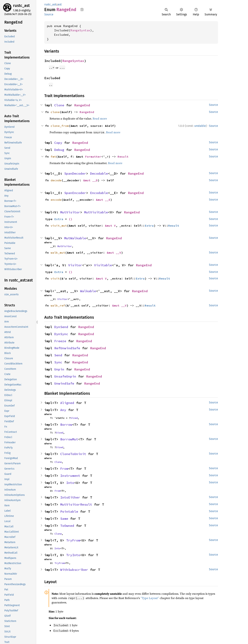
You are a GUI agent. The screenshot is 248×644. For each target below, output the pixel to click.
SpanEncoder (75, 193)
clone (55, 112)
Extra (59, 219)
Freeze (60, 341)
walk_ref (58, 305)
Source (49, 14)
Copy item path (82, 9)
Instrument (70, 476)
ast (60, 4)
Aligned (67, 403)
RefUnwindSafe (67, 348)
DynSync (61, 334)
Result (123, 157)
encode (56, 200)
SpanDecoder (75, 173)
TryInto (73, 555)
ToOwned (67, 526)
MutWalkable (75, 238)
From (64, 469)
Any (63, 410)
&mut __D (90, 180)
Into (70, 483)
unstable (200, 126)
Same (64, 519)
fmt (53, 157)
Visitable (103, 265)
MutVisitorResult (76, 504)
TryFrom (73, 540)
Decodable (99, 173)
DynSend (61, 327)
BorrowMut (69, 439)
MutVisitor (70, 212)
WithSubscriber (74, 570)
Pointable (69, 511)
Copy (58, 143)
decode (56, 180)
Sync (58, 362)
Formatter (93, 157)
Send (58, 355)
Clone (59, 105)
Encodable (99, 193)
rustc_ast (21, 6)
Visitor (75, 265)
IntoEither (70, 497)
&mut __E (103, 200)
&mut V (110, 226)
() (71, 219)
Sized (74, 418)
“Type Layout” (150, 598)
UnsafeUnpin (65, 376)
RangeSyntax (80, 30)
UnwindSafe (64, 383)
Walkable (88, 291)
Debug (59, 150)
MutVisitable (96, 212)
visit (55, 278)
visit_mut (59, 226)
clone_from (60, 126)
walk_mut (58, 253)
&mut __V (114, 253)
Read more (100, 118)
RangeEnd (82, 105)
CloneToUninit (73, 454)
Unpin (59, 369)
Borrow (66, 425)
